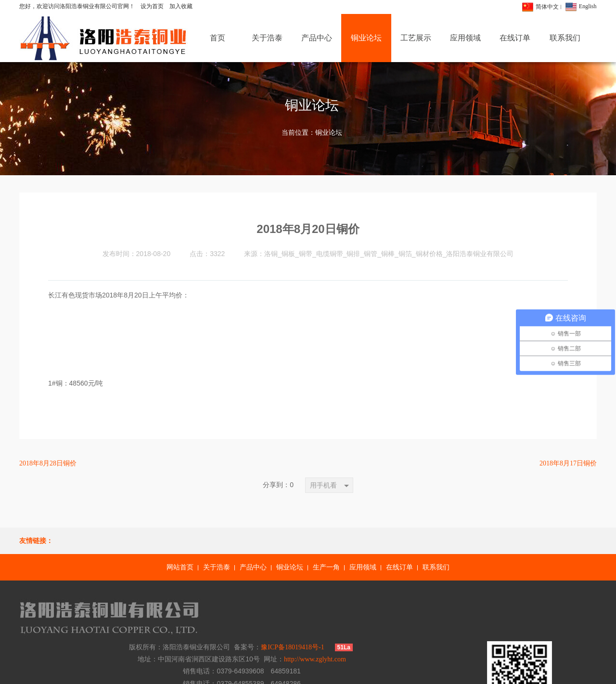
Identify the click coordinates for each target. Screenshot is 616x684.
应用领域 (363, 567)
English (588, 6)
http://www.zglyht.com (430, 613)
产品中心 (253, 567)
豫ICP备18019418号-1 (407, 601)
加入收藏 (181, 6)
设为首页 (152, 6)
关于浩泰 (217, 567)
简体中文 (547, 7)
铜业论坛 (329, 133)
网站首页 (180, 567)
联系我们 (436, 567)
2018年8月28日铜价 (48, 463)
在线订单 (399, 567)
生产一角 (326, 567)
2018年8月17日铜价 (568, 463)
